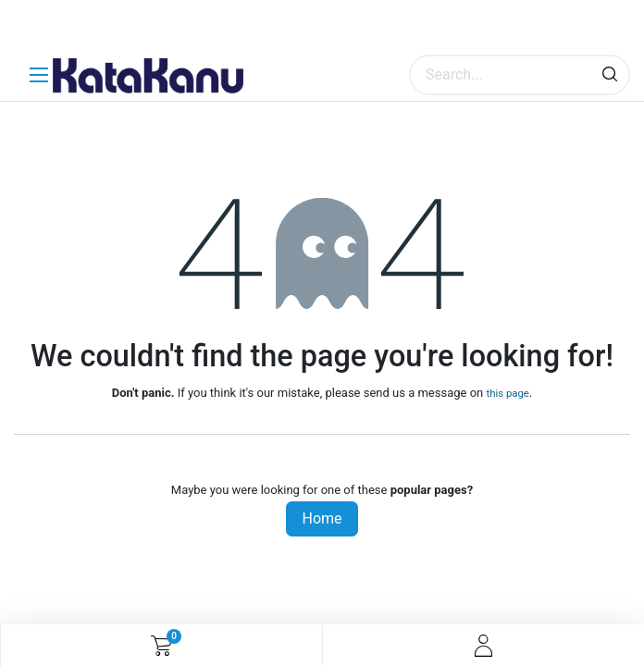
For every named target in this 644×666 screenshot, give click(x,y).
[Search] (610, 75)
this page (507, 393)
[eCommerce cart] (161, 646)
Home (322, 518)
